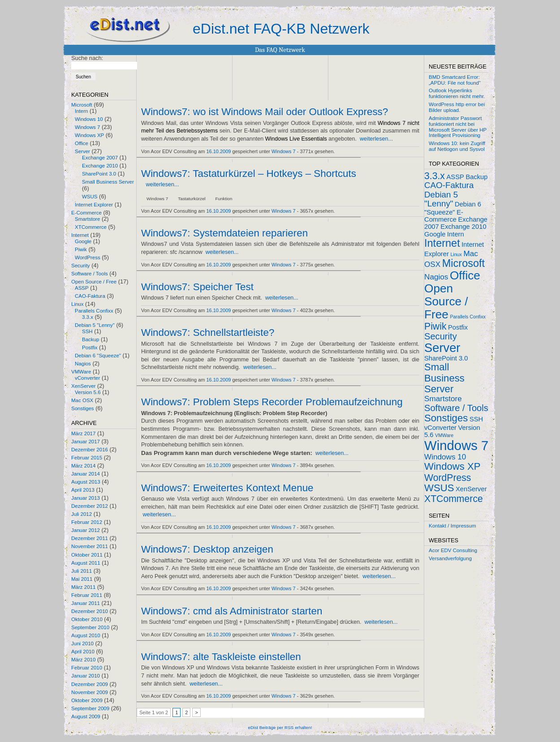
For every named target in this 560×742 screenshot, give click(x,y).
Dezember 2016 (90, 450)
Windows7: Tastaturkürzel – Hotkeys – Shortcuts (249, 174)
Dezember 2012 (90, 506)
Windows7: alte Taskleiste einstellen (221, 657)
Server (82, 151)
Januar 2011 (86, 603)
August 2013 (86, 482)
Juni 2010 (82, 643)
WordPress (88, 257)
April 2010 (83, 652)
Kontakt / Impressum (452, 526)
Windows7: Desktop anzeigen (207, 549)
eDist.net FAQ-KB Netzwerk (281, 29)
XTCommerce (91, 227)
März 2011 (83, 587)
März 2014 (83, 466)
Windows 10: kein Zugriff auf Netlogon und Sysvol (457, 146)
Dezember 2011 (90, 538)
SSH (87, 331)
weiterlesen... (376, 139)
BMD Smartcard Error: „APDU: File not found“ (455, 80)
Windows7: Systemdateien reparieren (224, 233)
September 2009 (90, 708)
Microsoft (82, 105)
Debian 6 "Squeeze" (98, 356)
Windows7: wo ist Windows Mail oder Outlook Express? (265, 112)
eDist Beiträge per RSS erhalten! (280, 727)
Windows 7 (87, 127)
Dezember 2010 (90, 611)
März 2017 (83, 433)
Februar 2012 (87, 522)
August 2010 (86, 635)
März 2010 (83, 660)
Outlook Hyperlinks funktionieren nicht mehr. (457, 93)
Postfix (90, 347)
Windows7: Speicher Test (197, 287)
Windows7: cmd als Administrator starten (232, 611)
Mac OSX (82, 400)
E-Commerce (86, 213)
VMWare (81, 372)
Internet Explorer (94, 205)
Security (81, 266)
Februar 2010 (87, 668)
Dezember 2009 (90, 684)
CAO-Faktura (90, 296)
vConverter (87, 378)
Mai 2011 (82, 579)
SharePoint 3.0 (99, 174)
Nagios (83, 364)
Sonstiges (83, 408)
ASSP (82, 288)
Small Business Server (108, 182)
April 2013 (83, 490)
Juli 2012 (82, 514)
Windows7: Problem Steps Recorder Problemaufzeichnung (272, 402)
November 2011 (90, 546)
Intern (81, 111)
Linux (78, 304)
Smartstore (87, 219)
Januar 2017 (86, 442)
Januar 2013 (86, 498)
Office (82, 143)
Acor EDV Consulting (453, 550)
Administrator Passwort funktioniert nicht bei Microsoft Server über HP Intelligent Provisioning (458, 127)
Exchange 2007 (100, 158)
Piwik (81, 249)
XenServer (83, 386)
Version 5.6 (88, 392)
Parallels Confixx (94, 311)
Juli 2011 (82, 571)
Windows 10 (89, 119)
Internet (80, 235)
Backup (90, 339)
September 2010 (90, 627)
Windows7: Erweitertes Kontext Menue (227, 488)
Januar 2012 (86, 530)
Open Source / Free (94, 282)
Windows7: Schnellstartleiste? (208, 333)
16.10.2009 (219, 151)
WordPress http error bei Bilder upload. (457, 107)
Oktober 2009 (87, 700)
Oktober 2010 (87, 619)
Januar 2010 (86, 676)
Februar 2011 (87, 595)
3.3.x (88, 317)
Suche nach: (87, 58)
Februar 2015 (87, 458)
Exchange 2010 (100, 166)
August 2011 (86, 563)
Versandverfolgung (450, 558)
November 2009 (90, 692)
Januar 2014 (86, 474)
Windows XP (89, 135)
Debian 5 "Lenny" (95, 325)
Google (83, 241)
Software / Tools (90, 274)
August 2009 (86, 716)
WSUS (90, 197)
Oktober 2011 (87, 555)
